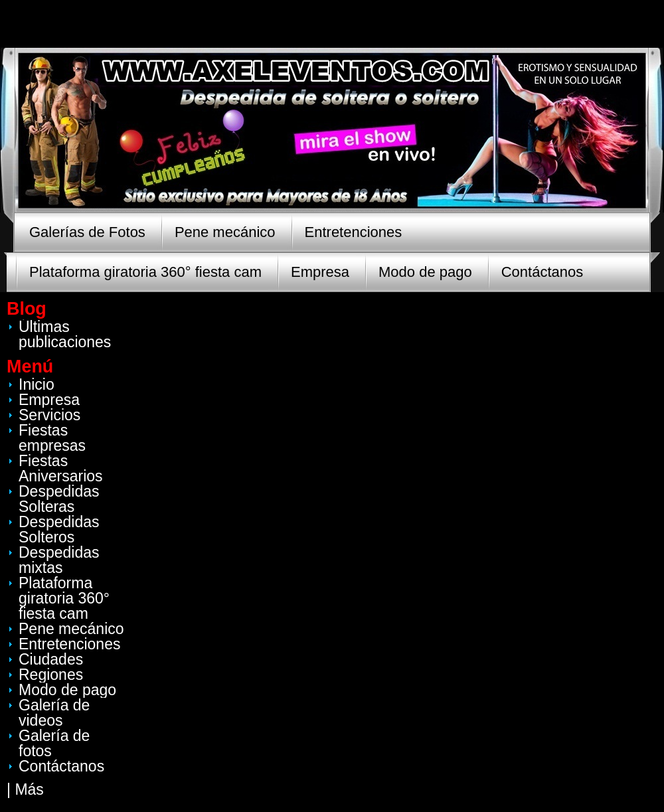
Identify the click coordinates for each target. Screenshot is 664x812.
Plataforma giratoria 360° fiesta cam (145, 272)
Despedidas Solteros (59, 529)
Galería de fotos (54, 743)
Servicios (49, 415)
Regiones (51, 675)
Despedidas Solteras (59, 499)
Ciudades (51, 659)
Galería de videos (54, 713)
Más (29, 789)
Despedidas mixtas (59, 560)
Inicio (37, 384)
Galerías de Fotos (87, 232)
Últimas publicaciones (65, 334)
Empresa (320, 272)
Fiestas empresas (52, 438)
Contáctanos (542, 272)
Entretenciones (354, 232)
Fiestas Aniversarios (61, 468)
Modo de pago (425, 272)
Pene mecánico (225, 232)
